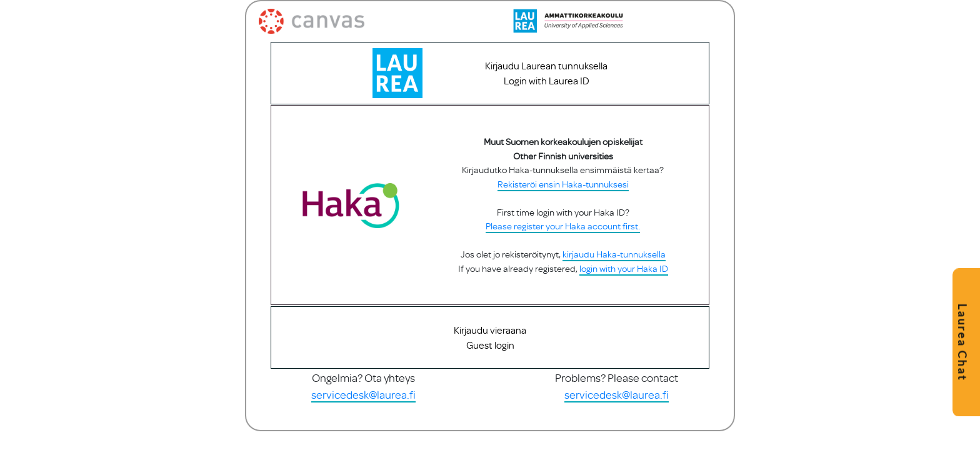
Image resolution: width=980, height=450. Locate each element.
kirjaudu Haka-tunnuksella (613, 268)
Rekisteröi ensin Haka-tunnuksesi (562, 198)
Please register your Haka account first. (562, 240)
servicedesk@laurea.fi (363, 416)
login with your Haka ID (623, 282)
